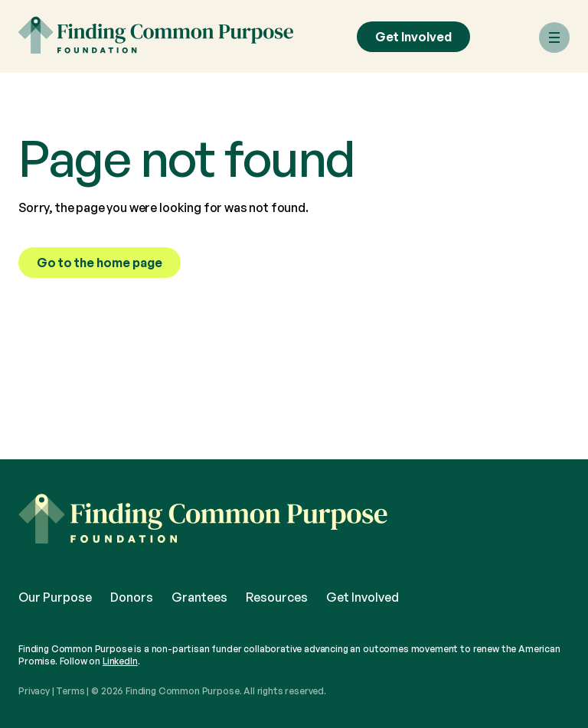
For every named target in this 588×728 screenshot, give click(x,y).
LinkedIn (120, 661)
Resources (277, 597)
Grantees (199, 597)
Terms (70, 691)
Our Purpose (55, 597)
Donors (132, 597)
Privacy (34, 691)
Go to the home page (100, 263)
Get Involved (413, 37)
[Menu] (554, 38)
